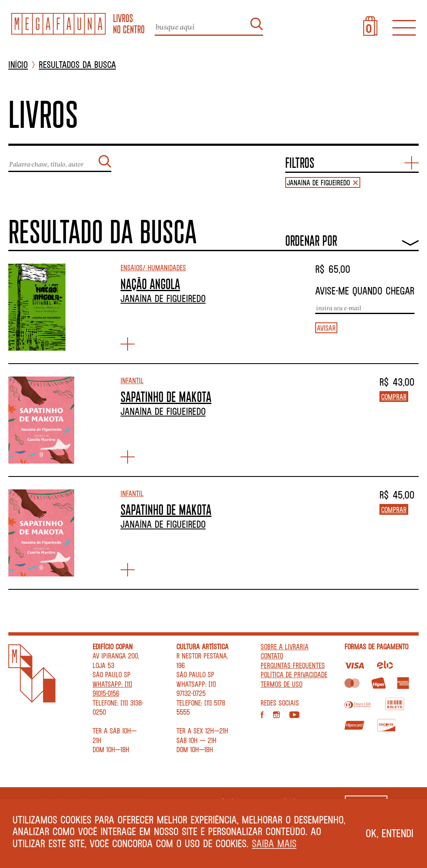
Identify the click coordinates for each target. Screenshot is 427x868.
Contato (272, 656)
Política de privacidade (294, 674)
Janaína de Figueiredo (163, 298)
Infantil (132, 380)
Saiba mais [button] (274, 843)
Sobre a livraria (285, 646)
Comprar (394, 397)
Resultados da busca (77, 65)
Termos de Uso (281, 684)
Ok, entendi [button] (390, 833)
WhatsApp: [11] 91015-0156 (112, 689)
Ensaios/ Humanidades (153, 267)
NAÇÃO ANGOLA (150, 284)
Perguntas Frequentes (293, 665)
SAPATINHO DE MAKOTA (166, 397)
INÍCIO (18, 65)
